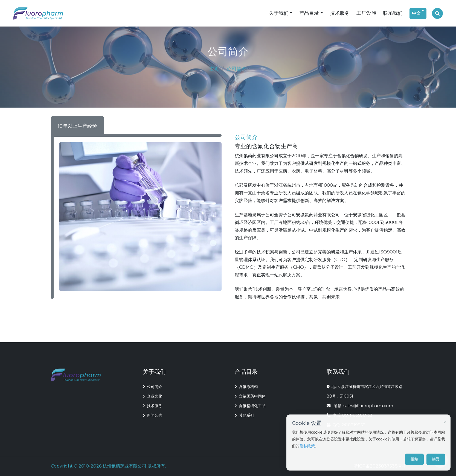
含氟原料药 (246, 387)
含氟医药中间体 (250, 396)
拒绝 (414, 459)
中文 (416, 13)
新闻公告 (153, 415)
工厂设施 (366, 13)
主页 (215, 69)
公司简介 (153, 387)
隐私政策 (307, 446)
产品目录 (309, 13)
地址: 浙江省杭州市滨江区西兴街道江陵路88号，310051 (365, 391)
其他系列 (244, 415)
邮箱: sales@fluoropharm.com (360, 406)
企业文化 (153, 396)
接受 (436, 459)
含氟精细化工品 (250, 406)
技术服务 (340, 13)
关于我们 (279, 13)
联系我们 (393, 13)
